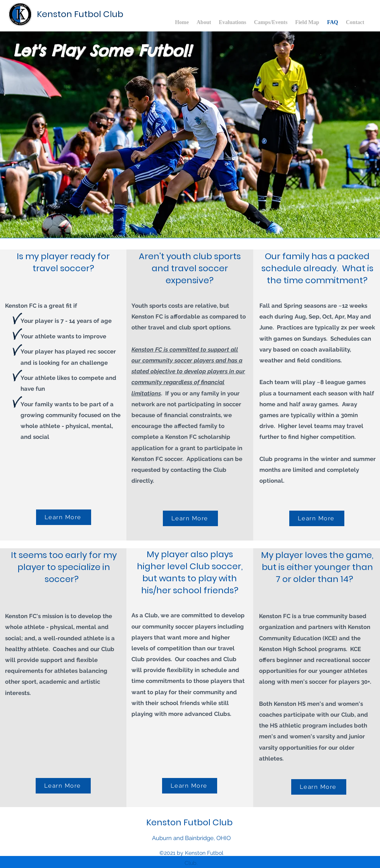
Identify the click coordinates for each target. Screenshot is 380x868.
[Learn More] (64, 517)
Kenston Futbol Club (80, 14)
